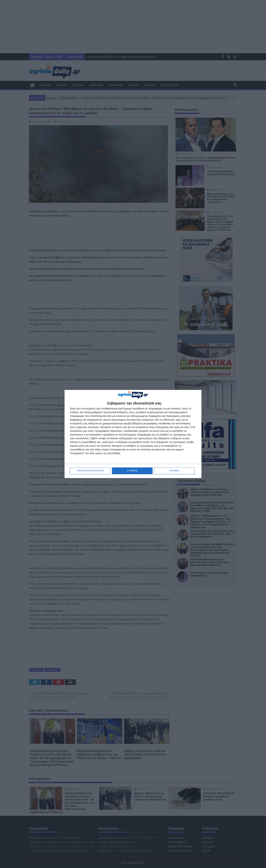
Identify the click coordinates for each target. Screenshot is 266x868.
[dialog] (133, 434)
